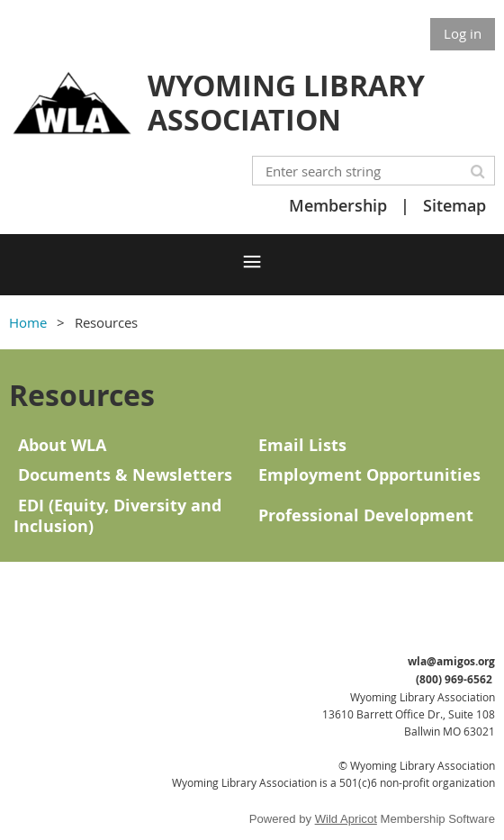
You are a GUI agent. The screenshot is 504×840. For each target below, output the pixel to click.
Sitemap (454, 205)
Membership (338, 205)
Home (28, 322)
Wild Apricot (346, 819)
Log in (463, 33)
